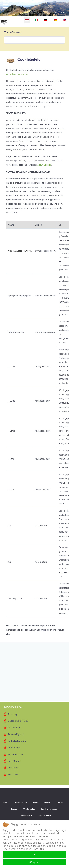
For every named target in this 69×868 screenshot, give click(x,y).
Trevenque (14, 714)
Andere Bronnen (44, 815)
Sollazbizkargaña (17, 741)
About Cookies (44, 165)
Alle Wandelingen (20, 803)
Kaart (5, 803)
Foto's (36, 803)
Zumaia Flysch (16, 734)
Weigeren (35, 862)
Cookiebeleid (26, 815)
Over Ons (59, 803)
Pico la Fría (60, 13)
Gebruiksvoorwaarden (17, 74)
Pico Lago (13, 768)
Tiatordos (13, 774)
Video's (47, 803)
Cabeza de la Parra (18, 721)
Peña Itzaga (14, 748)
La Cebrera (14, 728)
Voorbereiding (29, 809)
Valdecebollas (15, 754)
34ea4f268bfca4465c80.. (20, 251)
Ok (34, 855)
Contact (14, 809)
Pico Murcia (14, 761)
